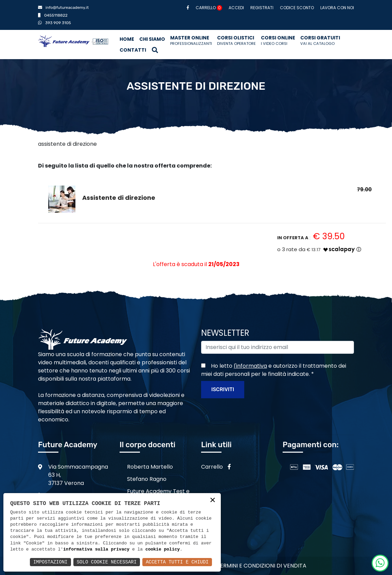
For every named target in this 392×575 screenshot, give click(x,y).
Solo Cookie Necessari (107, 562)
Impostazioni (50, 562)
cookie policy (163, 550)
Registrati (262, 8)
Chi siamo (152, 39)
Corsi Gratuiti (320, 40)
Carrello (209, 8)
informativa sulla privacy (96, 550)
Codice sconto (297, 8)
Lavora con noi (337, 8)
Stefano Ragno (147, 479)
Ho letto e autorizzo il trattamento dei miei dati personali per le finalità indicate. (274, 370)
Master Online (191, 40)
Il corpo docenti (147, 445)
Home (127, 39)
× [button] (213, 501)
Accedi (236, 8)
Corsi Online (278, 40)
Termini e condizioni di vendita (262, 566)
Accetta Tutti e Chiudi (177, 562)
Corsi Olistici (236, 40)
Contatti (133, 50)
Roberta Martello (150, 467)
